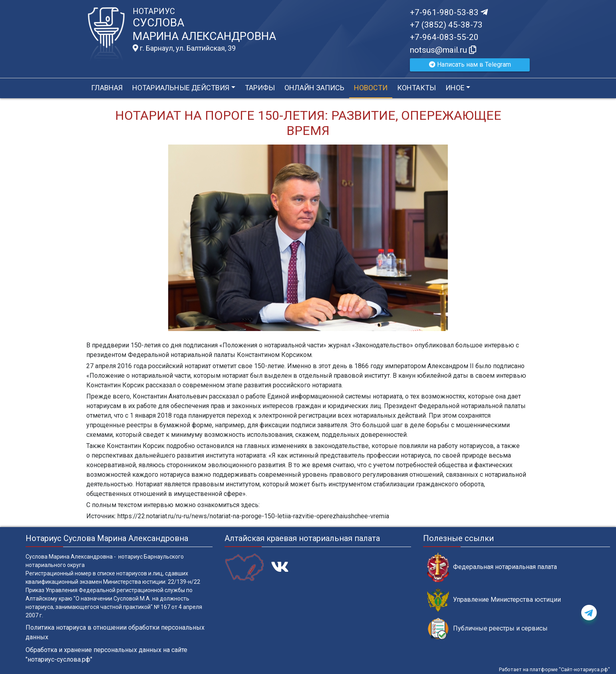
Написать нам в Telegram (470, 64)
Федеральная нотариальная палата (492, 567)
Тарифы (260, 88)
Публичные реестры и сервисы (487, 629)
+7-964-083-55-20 (444, 37)
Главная (107, 88)
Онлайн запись (314, 88)
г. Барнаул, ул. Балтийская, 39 (184, 48)
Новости (371, 88)
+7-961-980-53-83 (449, 12)
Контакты (416, 88)
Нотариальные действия (181, 88)
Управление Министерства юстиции (494, 600)
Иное (455, 88)
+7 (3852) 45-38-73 (446, 25)
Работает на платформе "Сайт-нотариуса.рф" (554, 669)
